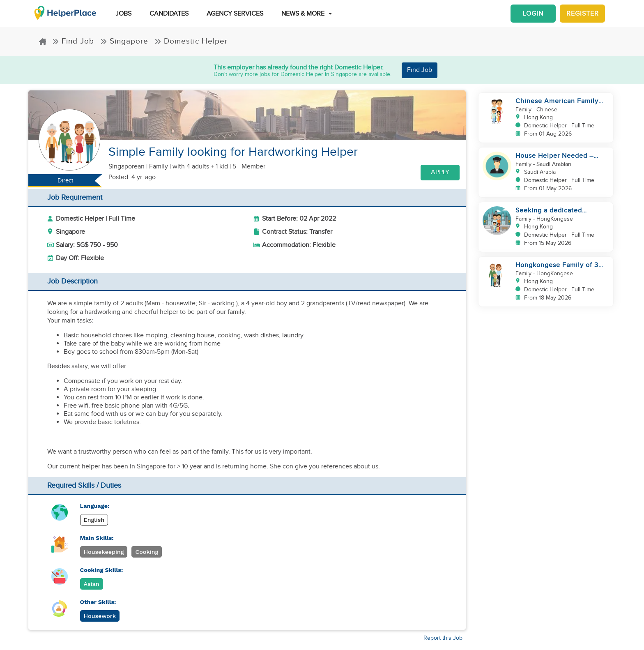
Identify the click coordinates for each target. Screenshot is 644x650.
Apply (440, 172)
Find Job (73, 41)
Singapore (124, 41)
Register (583, 14)
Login (533, 14)
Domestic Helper (191, 41)
